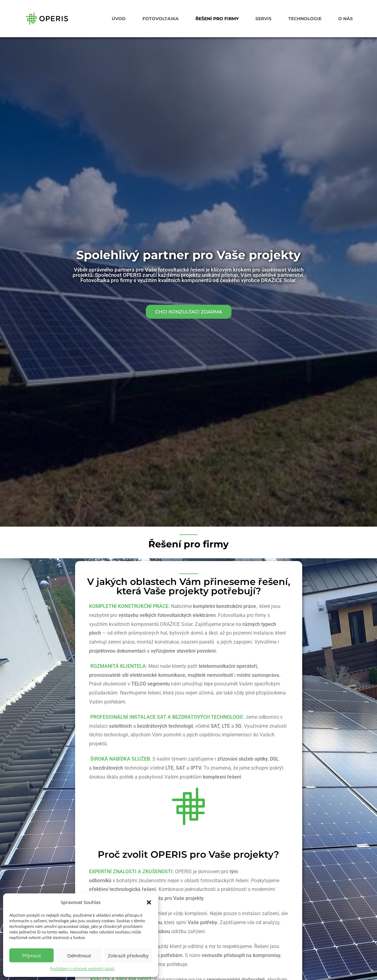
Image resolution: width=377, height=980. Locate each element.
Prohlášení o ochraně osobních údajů (82, 969)
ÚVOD (119, 19)
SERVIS (263, 19)
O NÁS (346, 19)
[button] (149, 902)
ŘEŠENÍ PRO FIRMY (217, 19)
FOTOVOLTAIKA (161, 19)
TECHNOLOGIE (305, 19)
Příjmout (32, 955)
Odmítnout (79, 955)
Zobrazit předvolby (128, 955)
